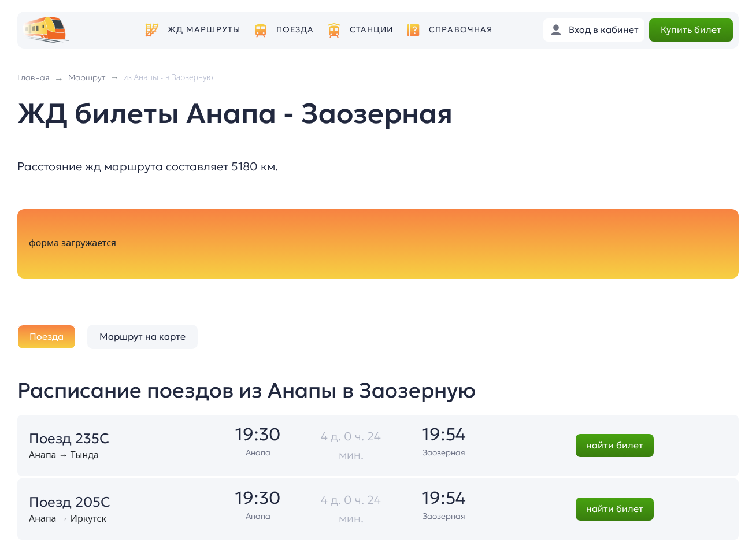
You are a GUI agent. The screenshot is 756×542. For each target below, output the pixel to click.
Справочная (461, 30)
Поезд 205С (70, 502)
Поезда (295, 30)
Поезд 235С (69, 439)
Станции (372, 30)
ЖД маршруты (204, 30)
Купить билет (691, 29)
